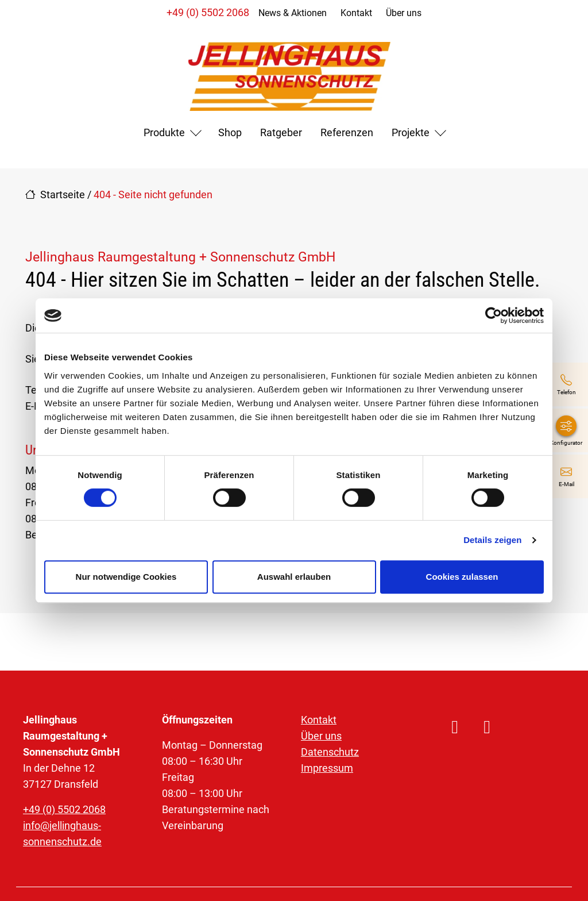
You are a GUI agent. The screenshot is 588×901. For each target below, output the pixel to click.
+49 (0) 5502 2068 (208, 12)
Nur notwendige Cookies (126, 577)
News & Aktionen (293, 13)
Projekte (411, 132)
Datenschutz (330, 752)
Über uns (404, 13)
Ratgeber (281, 132)
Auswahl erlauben (294, 577)
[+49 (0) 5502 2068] (566, 384)
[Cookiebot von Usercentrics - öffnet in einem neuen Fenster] (494, 315)
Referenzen (347, 132)
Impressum (327, 768)
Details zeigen (492, 540)
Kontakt (356, 13)
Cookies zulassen (462, 577)
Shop (230, 132)
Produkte (164, 132)
